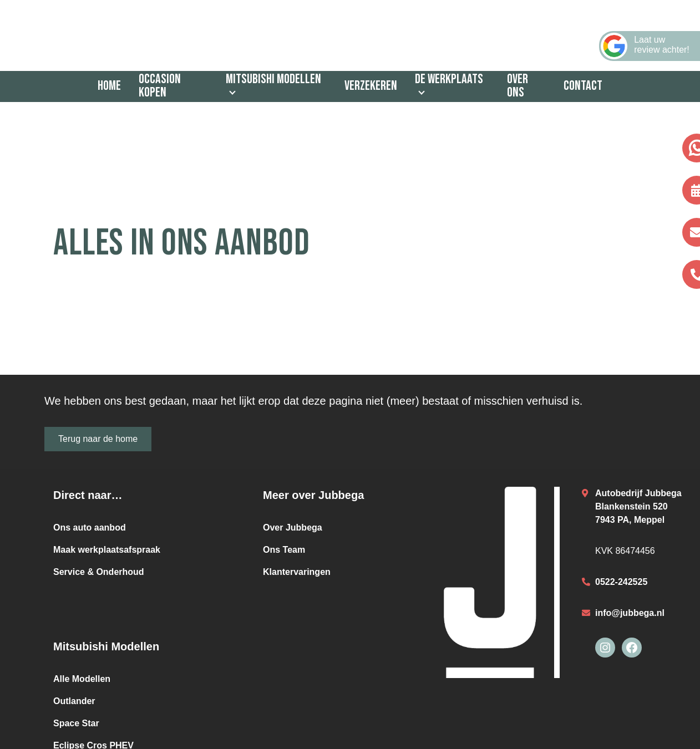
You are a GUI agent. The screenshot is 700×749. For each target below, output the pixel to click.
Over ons (518, 86)
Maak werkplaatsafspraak (107, 550)
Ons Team (284, 550)
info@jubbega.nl (630, 613)
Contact (583, 86)
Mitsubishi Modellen (273, 79)
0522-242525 (621, 582)
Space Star (76, 723)
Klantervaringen (297, 572)
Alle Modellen (82, 679)
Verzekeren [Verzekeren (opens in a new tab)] (371, 86)
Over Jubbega (293, 528)
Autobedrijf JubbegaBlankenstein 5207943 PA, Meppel (638, 506)
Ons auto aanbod (90, 528)
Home (109, 86)
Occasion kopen (160, 86)
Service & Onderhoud (99, 572)
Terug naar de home (98, 439)
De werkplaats (449, 79)
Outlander (74, 701)
